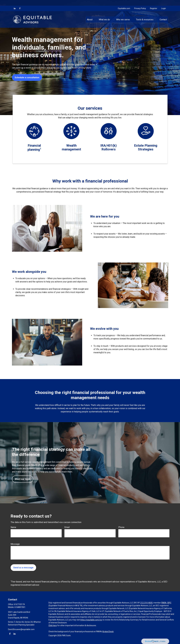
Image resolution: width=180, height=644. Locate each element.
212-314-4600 (146, 603)
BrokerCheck (108, 632)
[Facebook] (20, 3)
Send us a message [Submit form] (23, 568)
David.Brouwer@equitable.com (21, 629)
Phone (121, 527)
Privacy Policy (140, 3)
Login (164, 3)
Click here (53, 625)
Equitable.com (124, 3)
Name (13, 527)
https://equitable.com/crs (91, 620)
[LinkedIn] (15, 3)
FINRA (164, 603)
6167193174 (19, 604)
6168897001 (20, 607)
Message (15, 544)
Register (154, 3)
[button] (90, 14)
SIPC (169, 603)
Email (67, 527)
